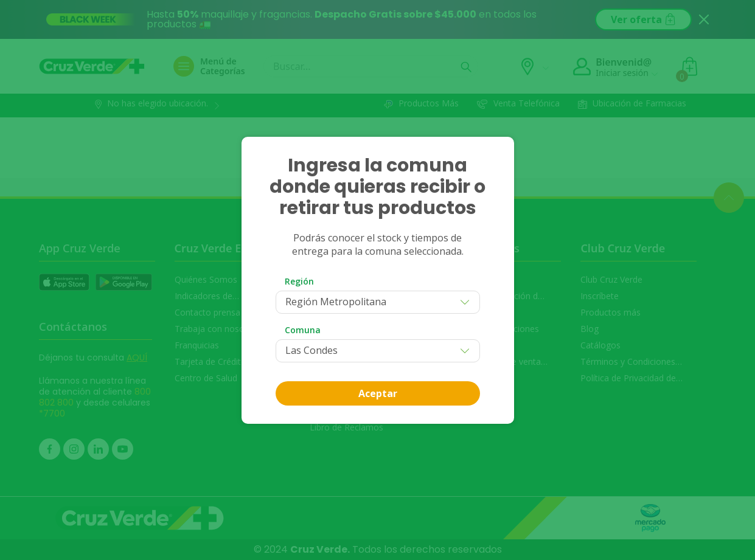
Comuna (303, 330)
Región (299, 281)
